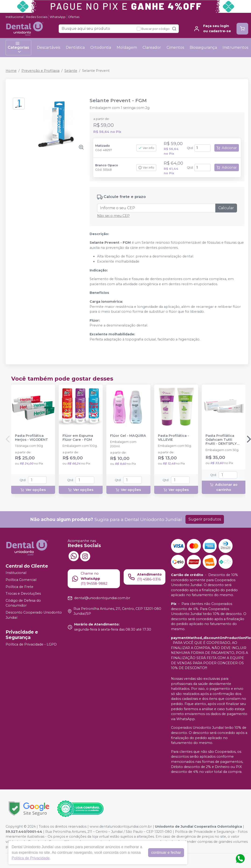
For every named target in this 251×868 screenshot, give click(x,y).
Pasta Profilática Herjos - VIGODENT (31, 438)
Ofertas (74, 17)
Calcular (226, 208)
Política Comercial (21, 580)
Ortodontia (101, 47)
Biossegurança (203, 47)
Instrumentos (235, 47)
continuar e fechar (166, 852)
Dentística (75, 47)
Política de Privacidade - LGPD (31, 645)
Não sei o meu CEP (113, 216)
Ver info (146, 148)
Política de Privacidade (31, 858)
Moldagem (127, 47)
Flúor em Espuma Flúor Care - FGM (78, 438)
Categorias (18, 48)
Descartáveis (49, 47)
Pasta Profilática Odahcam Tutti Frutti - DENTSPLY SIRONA (221, 440)
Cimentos (175, 47)
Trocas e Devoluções (23, 594)
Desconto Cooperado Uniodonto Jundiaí (34, 615)
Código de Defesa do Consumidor (23, 603)
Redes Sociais (37, 17)
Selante (71, 71)
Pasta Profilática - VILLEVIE (173, 438)
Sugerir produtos (205, 519)
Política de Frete (19, 587)
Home (11, 71)
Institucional (15, 17)
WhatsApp (58, 17)
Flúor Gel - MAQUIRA (128, 436)
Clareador (152, 47)
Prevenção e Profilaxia (40, 71)
